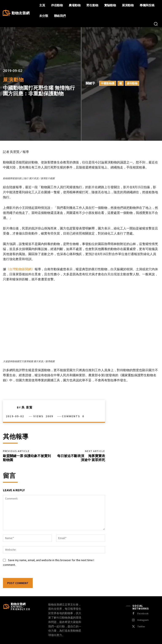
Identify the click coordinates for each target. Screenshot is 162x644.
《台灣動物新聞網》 (20, 269)
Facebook (143, 614)
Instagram (143, 620)
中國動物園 (108, 83)
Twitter (141, 627)
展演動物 (13, 80)
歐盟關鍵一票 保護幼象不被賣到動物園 (27, 458)
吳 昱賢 (27, 407)
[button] (156, 24)
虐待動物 (132, 83)
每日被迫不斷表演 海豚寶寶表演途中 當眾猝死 (81, 458)
